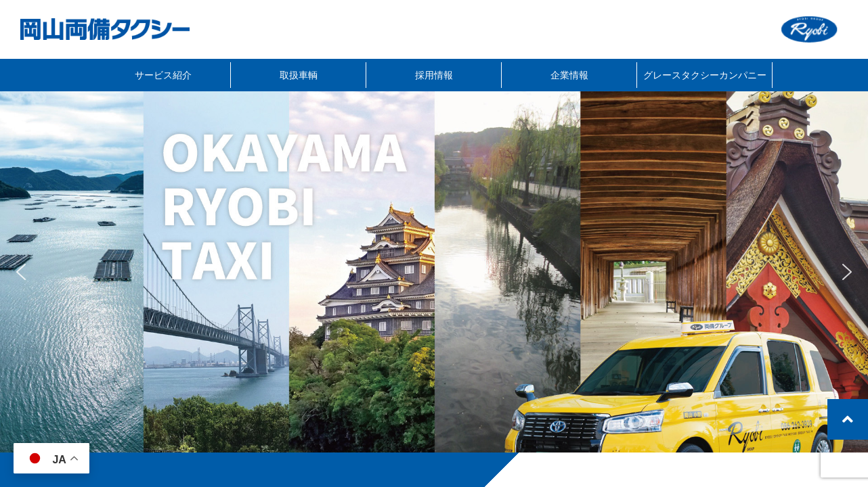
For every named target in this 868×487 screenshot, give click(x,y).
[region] (434, 272)
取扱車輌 (299, 75)
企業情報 (569, 75)
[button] (21, 272)
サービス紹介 (163, 75)
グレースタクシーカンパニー (705, 75)
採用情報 (434, 75)
